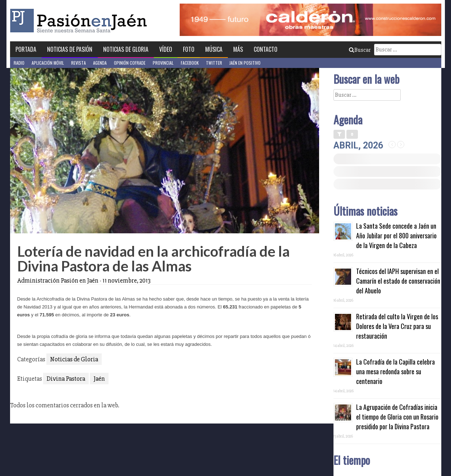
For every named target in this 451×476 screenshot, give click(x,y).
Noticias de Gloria (126, 49)
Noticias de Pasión (70, 49)
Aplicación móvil (48, 63)
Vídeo (166, 49)
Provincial (163, 63)
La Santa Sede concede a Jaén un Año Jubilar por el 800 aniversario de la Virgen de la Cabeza (396, 235)
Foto (189, 49)
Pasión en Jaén (80, 21)
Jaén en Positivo (245, 63)
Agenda (100, 63)
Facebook (190, 63)
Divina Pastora (66, 379)
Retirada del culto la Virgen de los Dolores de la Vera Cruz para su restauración (397, 326)
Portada (26, 49)
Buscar (360, 50)
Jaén (99, 379)
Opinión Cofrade (130, 63)
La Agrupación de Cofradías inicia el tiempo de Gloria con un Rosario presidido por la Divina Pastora (397, 417)
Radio (19, 63)
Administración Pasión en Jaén (58, 280)
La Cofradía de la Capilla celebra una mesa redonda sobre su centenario (395, 371)
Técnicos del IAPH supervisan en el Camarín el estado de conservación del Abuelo (398, 281)
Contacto (266, 49)
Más (238, 49)
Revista (79, 63)
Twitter (214, 63)
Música (214, 49)
